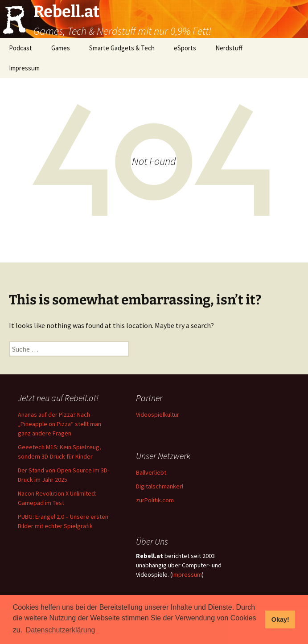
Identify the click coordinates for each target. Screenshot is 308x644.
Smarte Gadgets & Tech (122, 48)
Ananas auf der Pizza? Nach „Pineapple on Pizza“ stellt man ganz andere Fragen (60, 424)
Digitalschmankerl (160, 486)
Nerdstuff (229, 48)
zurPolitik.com (155, 500)
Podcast (21, 48)
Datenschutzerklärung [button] (61, 630)
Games (61, 48)
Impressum (24, 68)
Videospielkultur (158, 414)
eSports (185, 48)
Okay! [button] (280, 619)
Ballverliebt (151, 472)
